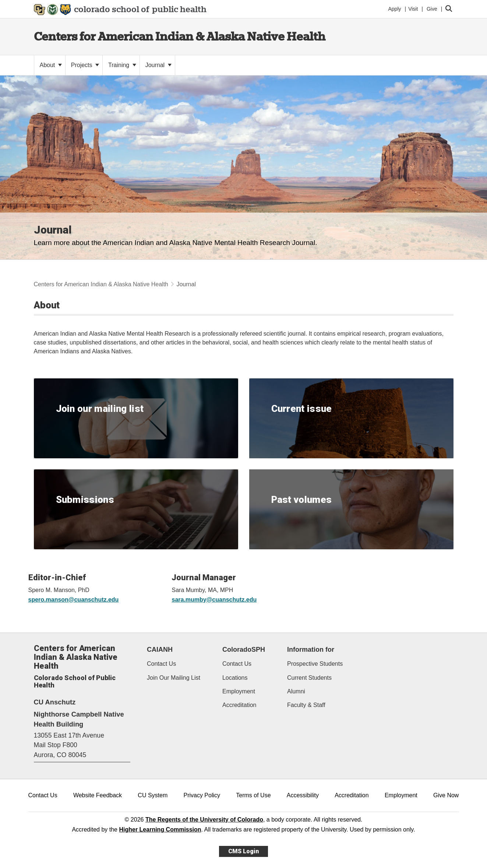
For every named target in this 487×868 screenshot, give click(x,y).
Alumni (296, 691)
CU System (153, 795)
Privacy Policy (202, 795)
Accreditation (239, 705)
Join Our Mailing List (174, 678)
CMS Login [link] (243, 851)
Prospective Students (315, 664)
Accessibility (303, 795)
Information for (311, 650)
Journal (158, 65)
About (51, 65)
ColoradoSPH (244, 650)
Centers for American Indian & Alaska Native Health (180, 36)
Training (122, 65)
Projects (85, 65)
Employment (239, 691)
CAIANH (160, 650)
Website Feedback (98, 795)
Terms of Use (253, 795)
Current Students (309, 678)
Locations (235, 678)
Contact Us (161, 664)
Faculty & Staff (306, 705)
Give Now (446, 795)
